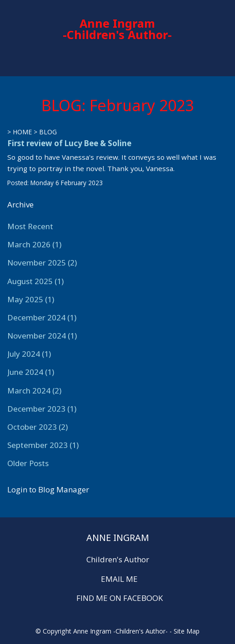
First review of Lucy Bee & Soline (69, 143)
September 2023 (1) (43, 445)
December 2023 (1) (42, 409)
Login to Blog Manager (48, 489)
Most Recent (30, 226)
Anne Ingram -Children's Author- (117, 29)
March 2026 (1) (34, 244)
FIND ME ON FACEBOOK (120, 598)
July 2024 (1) (29, 354)
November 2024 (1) (42, 336)
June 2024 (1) (31, 372)
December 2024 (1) (42, 317)
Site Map (187, 631)
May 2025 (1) (31, 299)
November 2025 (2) (42, 263)
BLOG (48, 132)
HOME (22, 132)
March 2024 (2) (34, 391)
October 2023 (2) (37, 427)
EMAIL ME (119, 579)
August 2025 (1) (35, 281)
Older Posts (28, 463)
